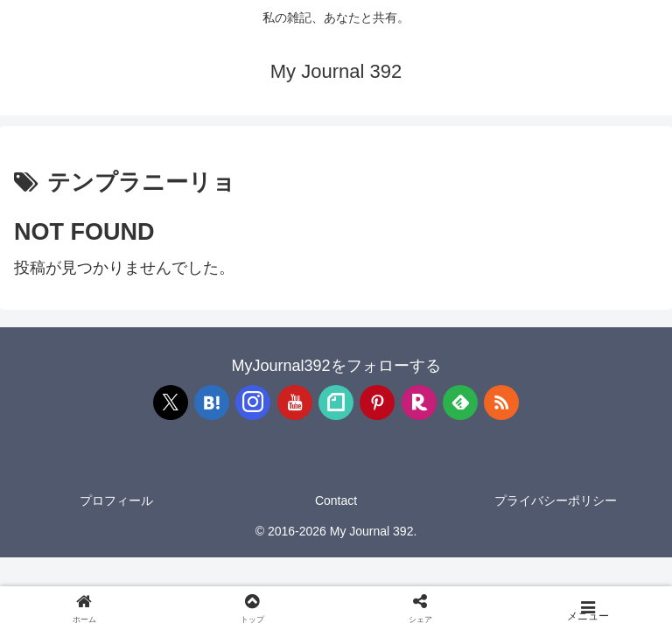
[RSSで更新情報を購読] (501, 402)
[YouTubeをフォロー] (295, 402)
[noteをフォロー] (336, 402)
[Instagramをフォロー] (253, 402)
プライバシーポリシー (556, 500)
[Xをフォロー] (171, 402)
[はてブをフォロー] (212, 402)
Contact (336, 500)
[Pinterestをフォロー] (377, 402)
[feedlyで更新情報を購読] (460, 402)
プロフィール (116, 500)
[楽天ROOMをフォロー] (419, 402)
